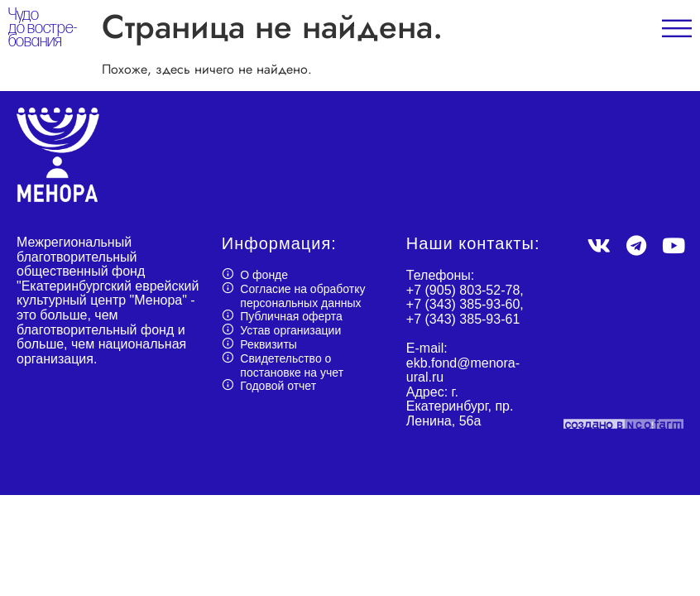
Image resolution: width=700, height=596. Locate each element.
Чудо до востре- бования (43, 28)
